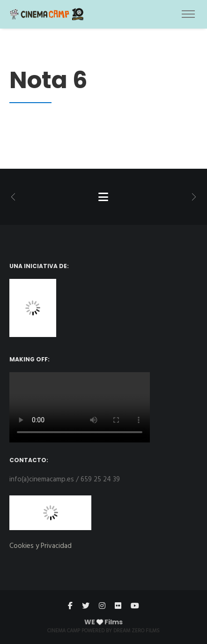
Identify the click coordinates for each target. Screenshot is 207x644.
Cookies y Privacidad (41, 546)
